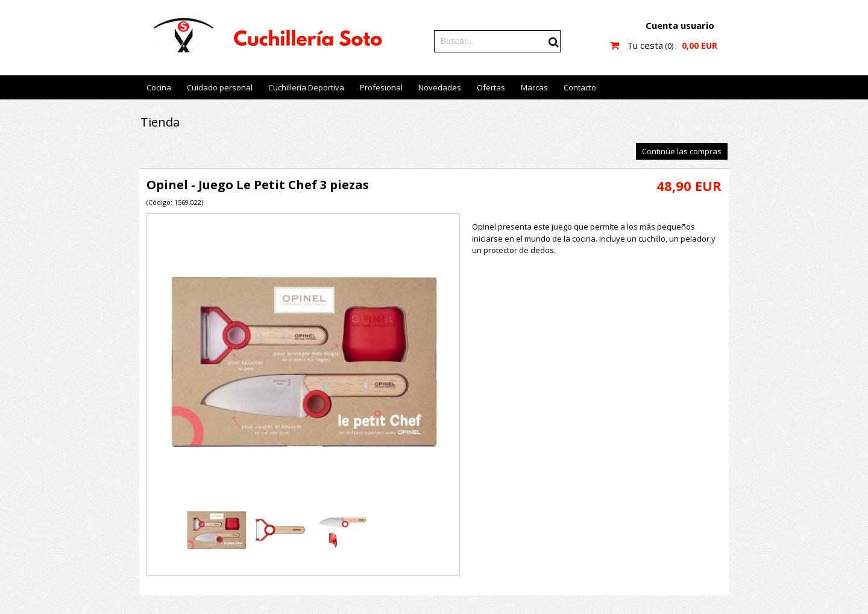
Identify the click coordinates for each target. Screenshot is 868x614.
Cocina (159, 87)
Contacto (580, 87)
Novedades (440, 87)
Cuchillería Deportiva (306, 87)
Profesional (381, 87)
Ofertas (491, 87)
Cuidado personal (220, 87)
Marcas (534, 87)
